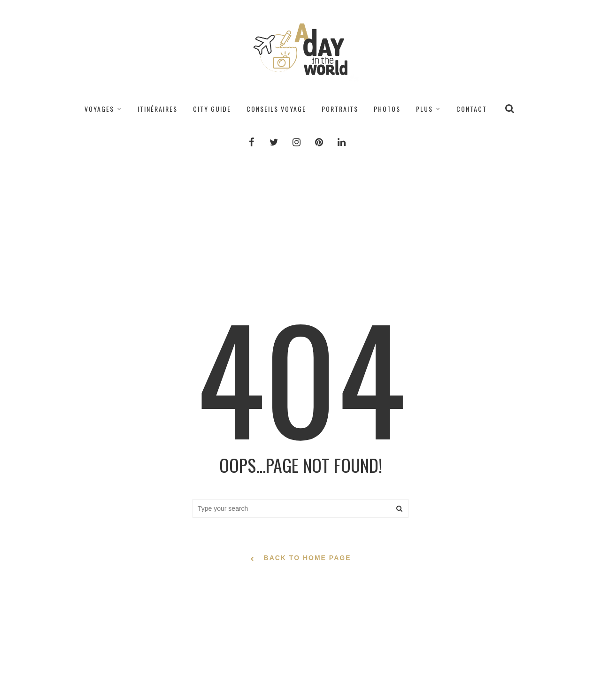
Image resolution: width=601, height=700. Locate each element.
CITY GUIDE (212, 109)
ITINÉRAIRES (158, 109)
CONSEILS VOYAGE (276, 109)
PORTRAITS (340, 109)
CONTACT (472, 109)
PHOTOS (387, 109)
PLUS (424, 109)
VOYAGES (99, 109)
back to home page (301, 559)
